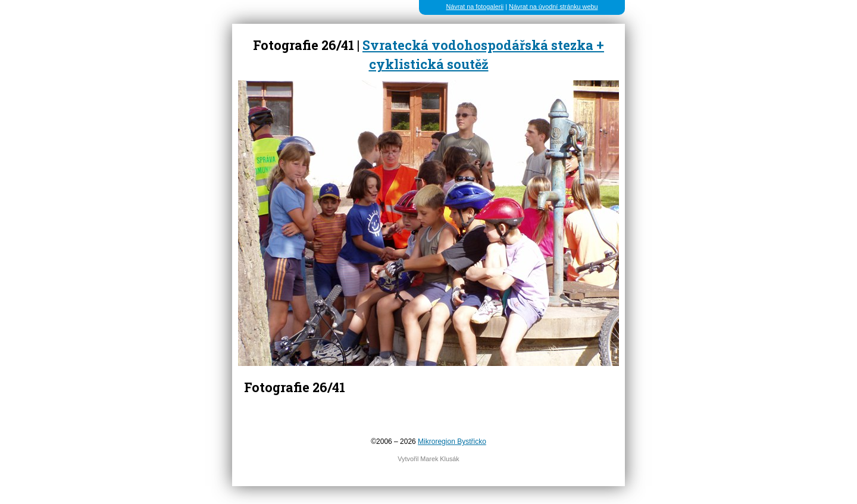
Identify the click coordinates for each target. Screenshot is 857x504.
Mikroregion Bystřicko (452, 442)
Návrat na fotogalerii (475, 7)
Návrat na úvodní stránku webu (553, 7)
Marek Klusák (440, 459)
